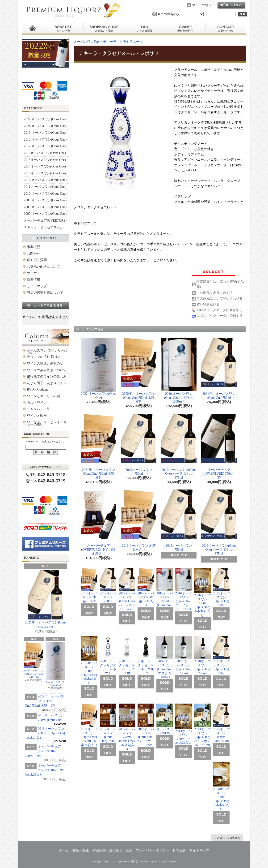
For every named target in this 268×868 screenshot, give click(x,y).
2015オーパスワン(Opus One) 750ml (221, 588)
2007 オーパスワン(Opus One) (45, 214)
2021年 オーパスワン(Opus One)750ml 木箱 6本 (34, 660)
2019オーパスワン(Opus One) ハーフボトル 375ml (179, 447)
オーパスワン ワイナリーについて (47, 352)
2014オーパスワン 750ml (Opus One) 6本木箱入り (221, 786)
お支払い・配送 (104, 29)
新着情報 (33, 280)
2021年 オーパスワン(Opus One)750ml (46, 600)
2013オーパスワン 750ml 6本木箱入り (184, 724)
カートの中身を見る (46, 305)
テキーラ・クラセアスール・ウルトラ (146, 655)
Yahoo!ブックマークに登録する (220, 310)
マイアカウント (203, 5)
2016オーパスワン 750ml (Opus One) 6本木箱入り (45, 733)
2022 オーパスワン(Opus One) (45, 119)
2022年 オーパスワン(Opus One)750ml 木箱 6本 (44, 701)
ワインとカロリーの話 (43, 396)
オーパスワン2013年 (165, 719)
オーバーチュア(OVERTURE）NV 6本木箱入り (46, 770)
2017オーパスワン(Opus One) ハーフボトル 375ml (127, 589)
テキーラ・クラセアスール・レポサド (108, 655)
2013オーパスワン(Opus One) (45, 173)
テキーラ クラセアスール (44, 227)
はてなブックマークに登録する (220, 316)
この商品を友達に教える (215, 293)
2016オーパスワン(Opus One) (45, 153)
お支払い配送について (43, 267)
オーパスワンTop (86, 42)
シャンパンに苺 (38, 409)
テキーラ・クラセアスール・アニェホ (127, 655)
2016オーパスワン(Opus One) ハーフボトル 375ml (184, 589)
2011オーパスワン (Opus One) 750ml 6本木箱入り (89, 725)
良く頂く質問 (145, 29)
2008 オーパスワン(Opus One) (45, 207)
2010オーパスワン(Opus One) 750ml (202, 655)
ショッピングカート (231, 5)
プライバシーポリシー (152, 850)
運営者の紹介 (185, 29)
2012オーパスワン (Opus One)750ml (108, 723)
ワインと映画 (37, 416)
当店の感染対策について (45, 293)
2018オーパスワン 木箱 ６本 (90, 586)
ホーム (33, 29)
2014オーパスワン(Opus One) (45, 166)
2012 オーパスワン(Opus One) (45, 180)
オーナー (33, 273)
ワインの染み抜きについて (47, 370)
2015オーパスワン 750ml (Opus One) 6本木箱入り (89, 660)
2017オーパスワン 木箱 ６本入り (146, 587)
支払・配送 (81, 850)
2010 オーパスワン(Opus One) (45, 194)
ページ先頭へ (227, 838)
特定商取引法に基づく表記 (112, 850)
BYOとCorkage (38, 389)
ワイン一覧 (63, 29)
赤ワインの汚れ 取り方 (44, 357)
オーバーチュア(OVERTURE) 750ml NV (43, 751)
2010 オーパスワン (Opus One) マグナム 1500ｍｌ (179, 371)
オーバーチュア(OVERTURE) (45, 221)
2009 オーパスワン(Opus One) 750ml (184, 655)
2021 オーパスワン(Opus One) (45, 126)
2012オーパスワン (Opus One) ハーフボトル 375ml (146, 725)
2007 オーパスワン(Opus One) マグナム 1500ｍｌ (165, 657)
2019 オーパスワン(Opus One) (45, 133)
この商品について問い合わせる (220, 299)
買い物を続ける (208, 304)
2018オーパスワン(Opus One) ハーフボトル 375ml (219, 522)
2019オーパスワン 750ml (139, 445)
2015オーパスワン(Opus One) (45, 160)
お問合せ (226, 29)
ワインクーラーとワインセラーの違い (47, 423)
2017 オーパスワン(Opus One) (45, 146)
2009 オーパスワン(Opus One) (45, 200)
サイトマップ (37, 286)
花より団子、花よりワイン (47, 383)
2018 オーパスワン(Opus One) (45, 140)
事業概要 (33, 247)
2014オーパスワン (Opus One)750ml (221, 723)
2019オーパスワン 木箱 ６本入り (139, 520)
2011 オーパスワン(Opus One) (45, 187)
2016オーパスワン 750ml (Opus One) (165, 587)
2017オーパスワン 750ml (108, 586)
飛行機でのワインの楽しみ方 (47, 378)
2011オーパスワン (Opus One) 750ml (221, 655)
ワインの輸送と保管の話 (45, 363)
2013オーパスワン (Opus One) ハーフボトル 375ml (202, 725)
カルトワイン (37, 403)
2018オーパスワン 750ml (179, 520)
